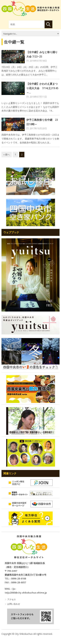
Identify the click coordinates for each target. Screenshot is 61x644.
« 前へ (7, 154)
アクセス (12, 599)
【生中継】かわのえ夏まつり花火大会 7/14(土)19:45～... (42, 88)
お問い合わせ (14, 604)
